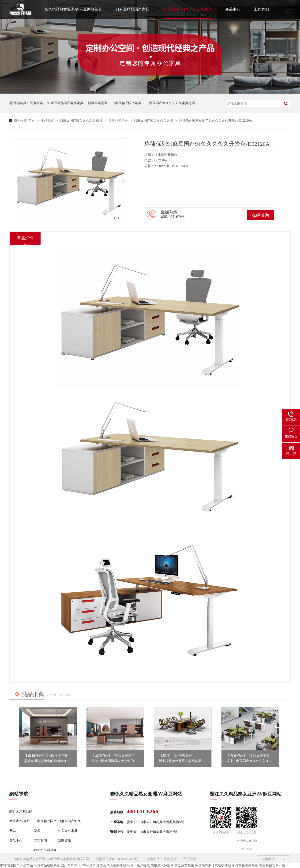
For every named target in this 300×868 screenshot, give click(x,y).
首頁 (32, 121)
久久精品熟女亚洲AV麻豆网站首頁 (73, 9)
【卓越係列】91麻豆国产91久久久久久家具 (60, 756)
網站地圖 (7, 865)
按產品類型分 (119, 121)
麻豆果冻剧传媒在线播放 (213, 865)
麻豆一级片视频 (138, 865)
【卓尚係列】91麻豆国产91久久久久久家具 (127, 756)
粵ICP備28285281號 (123, 859)
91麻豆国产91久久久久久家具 (187, 9)
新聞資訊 (64, 841)
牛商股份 (170, 859)
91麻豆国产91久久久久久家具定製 (170, 103)
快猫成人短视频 (162, 865)
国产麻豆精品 (23, 865)
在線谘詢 (260, 215)
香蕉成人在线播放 (113, 865)
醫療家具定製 (98, 103)
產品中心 (233, 9)
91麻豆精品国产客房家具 (65, 103)
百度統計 (190, 859)
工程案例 (261, 9)
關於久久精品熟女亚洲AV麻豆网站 (21, 821)
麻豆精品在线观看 (47, 865)
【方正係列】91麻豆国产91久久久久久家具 (262, 756)
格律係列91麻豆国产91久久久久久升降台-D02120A (216, 121)
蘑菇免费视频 (184, 865)
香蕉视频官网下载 (272, 865)
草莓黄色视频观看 (245, 865)
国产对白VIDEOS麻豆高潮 (80, 865)
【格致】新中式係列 (176, 756)
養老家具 (37, 103)
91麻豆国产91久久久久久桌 (154, 121)
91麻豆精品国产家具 (132, 9)
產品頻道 (48, 121)
